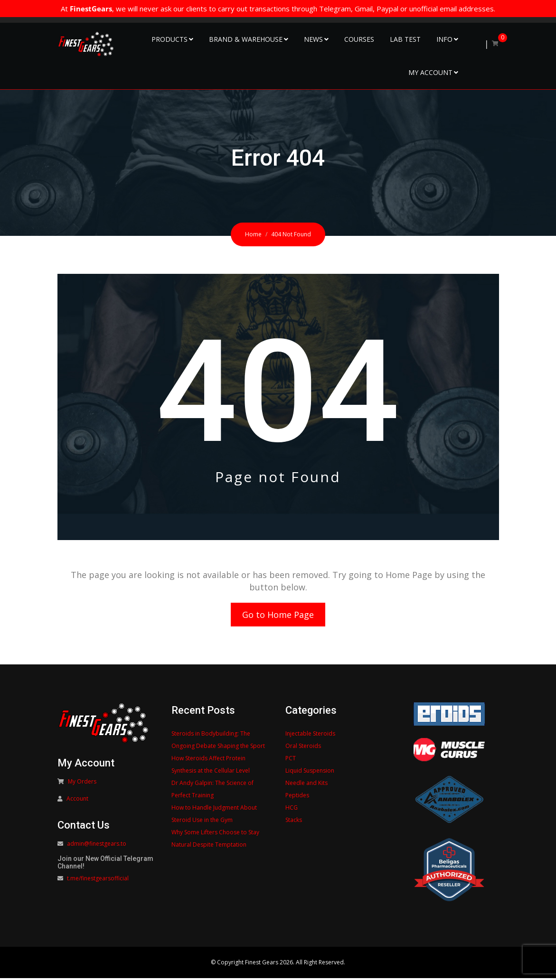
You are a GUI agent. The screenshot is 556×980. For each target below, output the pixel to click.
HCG (292, 809)
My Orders (82, 783)
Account (77, 800)
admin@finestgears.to (97, 845)
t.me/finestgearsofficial (98, 880)
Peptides (297, 797)
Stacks (294, 822)
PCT (291, 760)
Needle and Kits (306, 785)
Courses (359, 39)
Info (444, 39)
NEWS (313, 39)
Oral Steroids (303, 748)
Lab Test (405, 39)
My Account (430, 72)
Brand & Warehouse (246, 39)
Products (170, 39)
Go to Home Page (278, 616)
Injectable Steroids (310, 735)
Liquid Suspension (310, 772)
